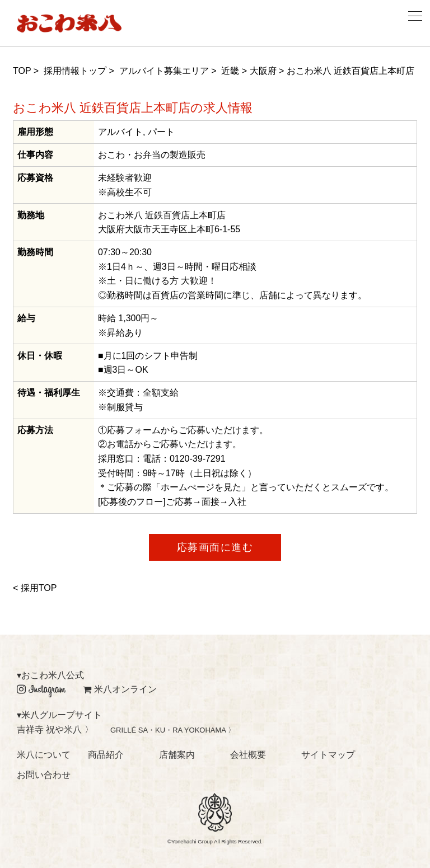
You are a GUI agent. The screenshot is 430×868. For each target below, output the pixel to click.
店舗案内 (177, 755)
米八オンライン (120, 689)
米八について (44, 755)
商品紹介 (106, 755)
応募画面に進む (215, 547)
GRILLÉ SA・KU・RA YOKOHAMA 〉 (173, 730)
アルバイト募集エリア (164, 71)
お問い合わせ (44, 775)
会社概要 (248, 755)
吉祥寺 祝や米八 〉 (55, 729)
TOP (22, 71)
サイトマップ (328, 755)
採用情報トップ (75, 71)
